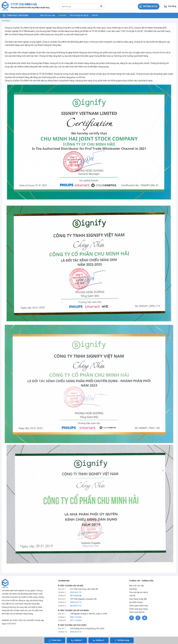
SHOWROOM (64, 581)
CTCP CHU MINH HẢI (30, 6)
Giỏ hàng (170, 6)
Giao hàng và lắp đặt (138, 599)
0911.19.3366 (76, 620)
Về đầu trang (123, 640)
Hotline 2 (100, 640)
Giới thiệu (62, 15)
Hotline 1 (78, 640)
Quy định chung (136, 602)
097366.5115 (150, 6)
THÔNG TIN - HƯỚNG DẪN (141, 581)
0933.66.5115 (76, 592)
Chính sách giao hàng (138, 609)
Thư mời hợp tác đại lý (79, 15)
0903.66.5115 (76, 602)
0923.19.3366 (76, 617)
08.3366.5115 (76, 606)
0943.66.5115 (76, 632)
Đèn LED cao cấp (48, 15)
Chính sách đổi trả (137, 612)
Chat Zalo (56, 640)
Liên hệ (95, 15)
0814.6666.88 (76, 596)
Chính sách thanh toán (139, 606)
